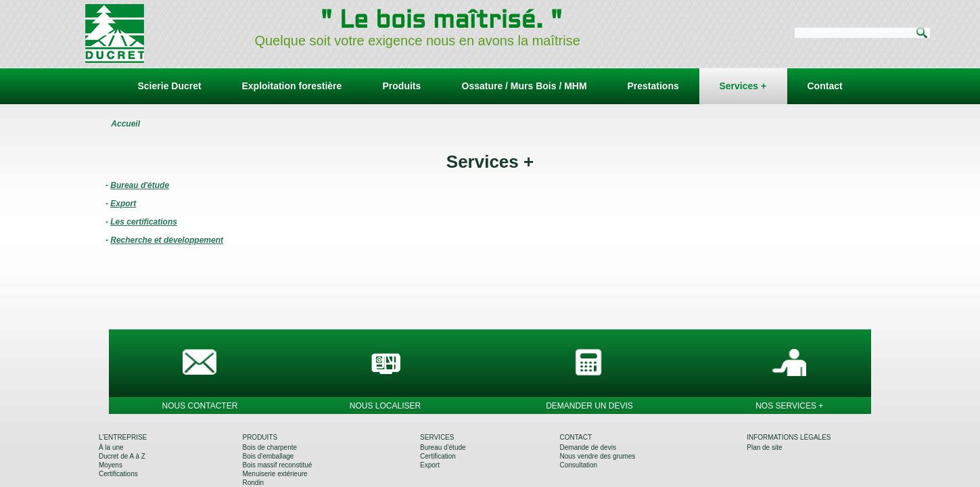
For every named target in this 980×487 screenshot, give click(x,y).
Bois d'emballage (268, 456)
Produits (402, 86)
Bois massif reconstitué (277, 465)
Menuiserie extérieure (275, 474)
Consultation (579, 465)
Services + (743, 86)
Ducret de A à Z (122, 456)
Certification (438, 456)
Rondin (253, 483)
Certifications (118, 474)
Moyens (111, 465)
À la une (111, 447)
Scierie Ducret (170, 86)
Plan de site (764, 447)
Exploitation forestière (292, 86)
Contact (825, 86)
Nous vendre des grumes (598, 456)
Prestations (653, 86)
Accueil (125, 124)
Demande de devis (588, 447)
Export (430, 465)
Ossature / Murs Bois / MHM (524, 86)
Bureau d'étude (443, 447)
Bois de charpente (270, 447)
